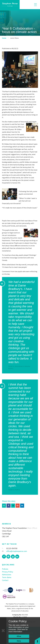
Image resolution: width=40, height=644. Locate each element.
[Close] (3, 631)
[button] (37, 641)
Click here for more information (18, 630)
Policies (5, 569)
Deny (19, 641)
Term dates (7, 577)
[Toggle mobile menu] (35, 5)
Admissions (7, 575)
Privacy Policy (8, 572)
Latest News (14, 38)
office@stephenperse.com (15, 551)
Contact (5, 580)
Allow (19, 636)
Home (4, 38)
